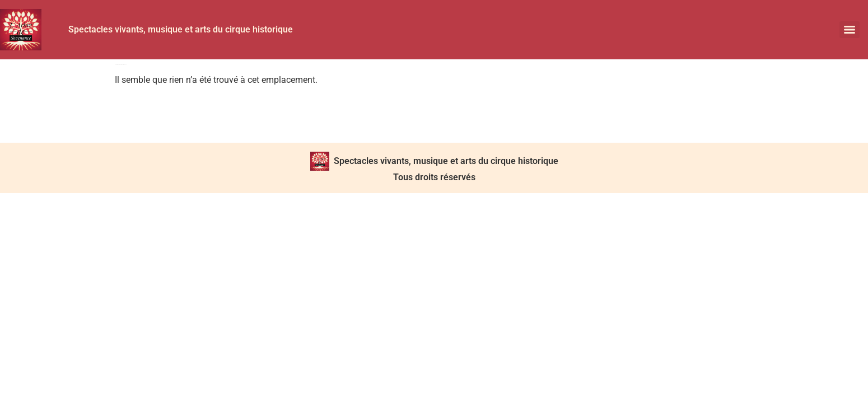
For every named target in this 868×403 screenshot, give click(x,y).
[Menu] (850, 30)
